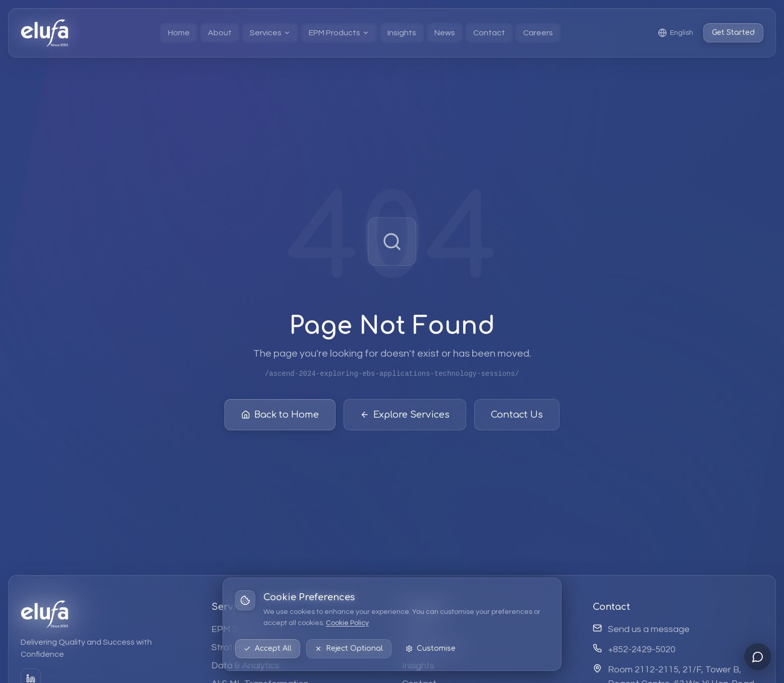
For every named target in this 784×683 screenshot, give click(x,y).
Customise (431, 648)
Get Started (733, 33)
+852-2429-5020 (642, 649)
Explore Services (405, 415)
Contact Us (517, 415)
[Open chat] (758, 657)
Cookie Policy (347, 623)
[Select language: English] (676, 33)
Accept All (268, 648)
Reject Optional (349, 648)
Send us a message (649, 629)
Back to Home (280, 415)
